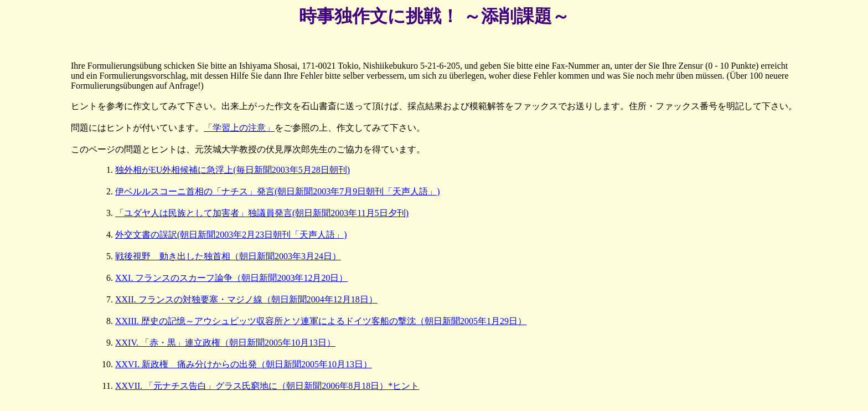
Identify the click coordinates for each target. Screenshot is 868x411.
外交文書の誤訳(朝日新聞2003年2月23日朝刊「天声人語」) (231, 235)
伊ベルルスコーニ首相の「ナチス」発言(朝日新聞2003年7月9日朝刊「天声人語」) (278, 191)
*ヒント (404, 386)
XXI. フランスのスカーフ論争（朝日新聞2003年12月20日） (231, 278)
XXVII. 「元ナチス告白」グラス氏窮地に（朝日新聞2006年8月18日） (252, 386)
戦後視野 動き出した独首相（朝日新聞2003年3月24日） (228, 256)
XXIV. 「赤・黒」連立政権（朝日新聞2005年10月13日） (225, 343)
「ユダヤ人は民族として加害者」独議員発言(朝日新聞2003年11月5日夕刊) (262, 213)
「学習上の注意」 (239, 128)
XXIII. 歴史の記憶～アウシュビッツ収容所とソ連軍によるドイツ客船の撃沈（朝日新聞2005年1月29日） (321, 321)
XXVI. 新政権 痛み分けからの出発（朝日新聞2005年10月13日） (244, 364)
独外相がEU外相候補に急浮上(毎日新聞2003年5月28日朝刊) (232, 170)
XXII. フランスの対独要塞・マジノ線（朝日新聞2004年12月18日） (246, 299)
